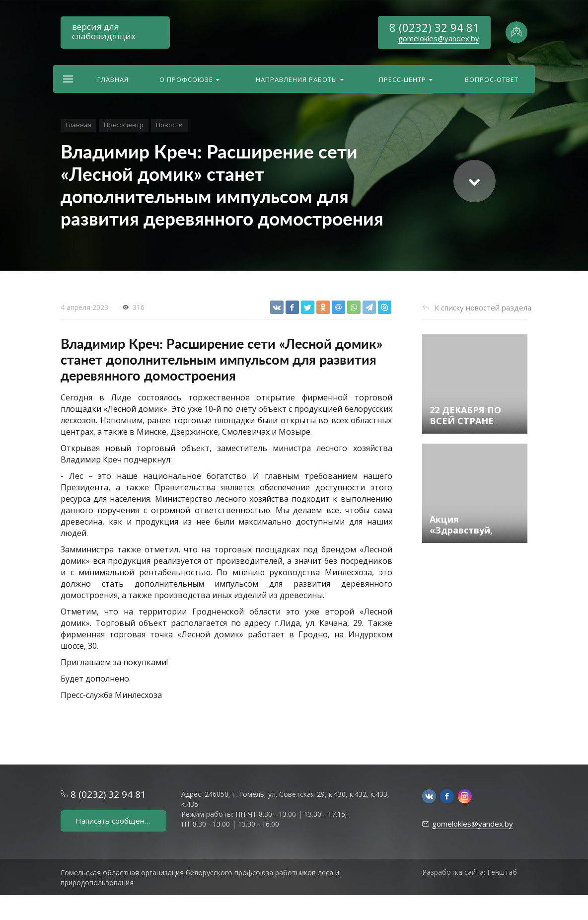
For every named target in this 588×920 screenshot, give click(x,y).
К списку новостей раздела (483, 307)
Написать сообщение (114, 821)
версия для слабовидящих (104, 31)
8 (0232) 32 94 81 (434, 27)
